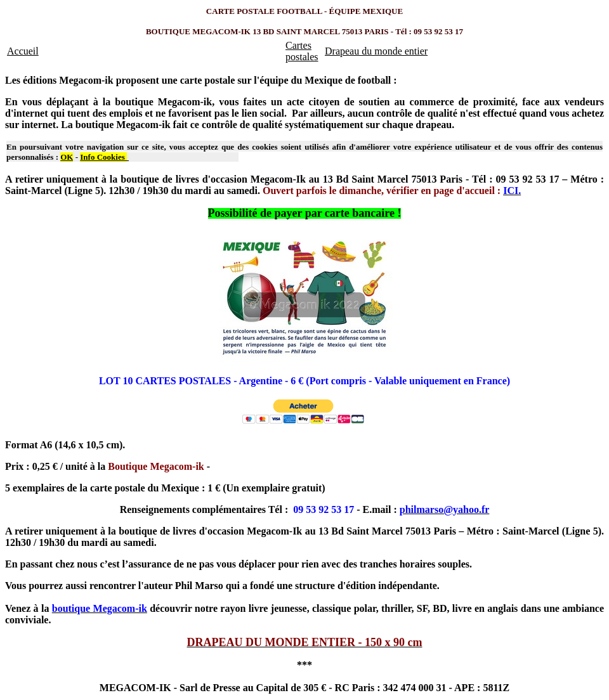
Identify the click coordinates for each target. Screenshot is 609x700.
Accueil (23, 51)
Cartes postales (302, 51)
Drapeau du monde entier (376, 51)
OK (67, 157)
